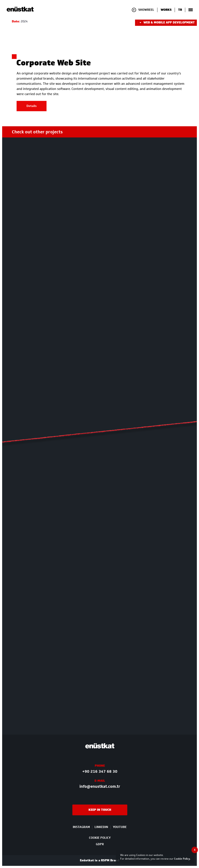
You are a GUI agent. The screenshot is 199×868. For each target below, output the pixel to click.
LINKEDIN (101, 827)
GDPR (100, 844)
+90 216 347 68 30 (100, 771)
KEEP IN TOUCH (100, 810)
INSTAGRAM (81, 827)
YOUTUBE (120, 827)
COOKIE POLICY (100, 838)
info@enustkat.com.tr (100, 786)
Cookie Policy (182, 859)
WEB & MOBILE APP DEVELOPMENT (166, 23)
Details (32, 106)
